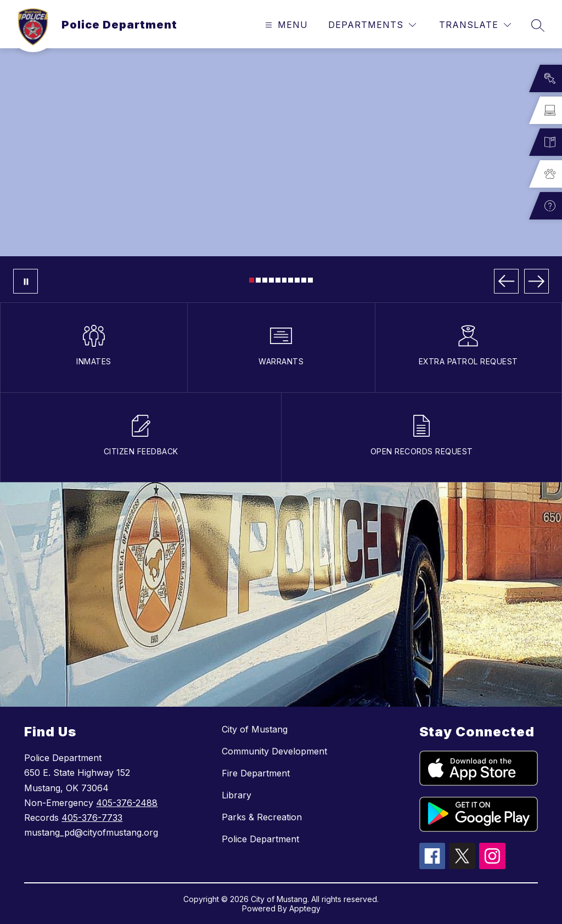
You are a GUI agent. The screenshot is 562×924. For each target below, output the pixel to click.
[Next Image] (536, 281)
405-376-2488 (127, 803)
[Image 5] (278, 280)
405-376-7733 (92, 818)
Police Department (260, 839)
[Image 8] (297, 280)
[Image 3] (265, 280)
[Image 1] (252, 280)
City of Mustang (255, 729)
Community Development (274, 751)
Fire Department (256, 773)
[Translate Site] (475, 25)
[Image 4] (271, 280)
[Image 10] (310, 280)
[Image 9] (304, 280)
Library (237, 795)
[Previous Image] (506, 281)
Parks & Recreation (262, 817)
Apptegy (305, 908)
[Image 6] (285, 280)
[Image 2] (258, 280)
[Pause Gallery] (26, 281)
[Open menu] (285, 25)
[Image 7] (291, 280)
